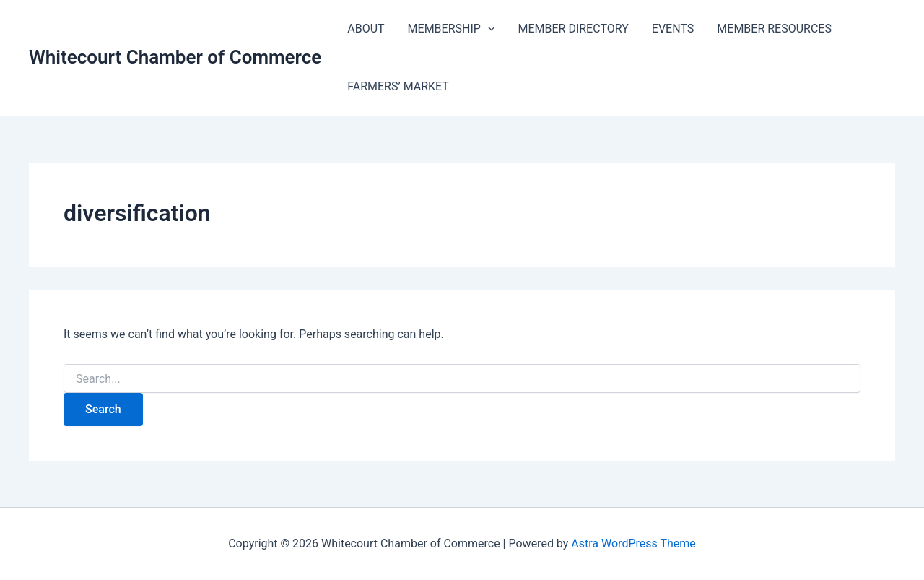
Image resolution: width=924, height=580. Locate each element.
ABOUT (366, 29)
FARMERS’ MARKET (398, 86)
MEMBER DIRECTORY (573, 29)
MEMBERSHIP (452, 29)
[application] (488, 29)
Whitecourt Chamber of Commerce (175, 57)
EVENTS (673, 29)
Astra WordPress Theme (633, 544)
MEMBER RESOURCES (774, 29)
